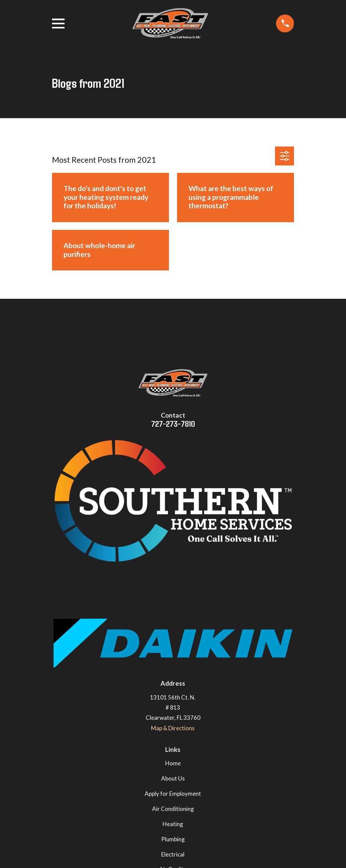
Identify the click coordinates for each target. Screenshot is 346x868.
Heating (173, 824)
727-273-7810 (173, 423)
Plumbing (173, 839)
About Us (173, 778)
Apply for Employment (173, 794)
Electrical (173, 854)
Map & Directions (173, 728)
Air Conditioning (173, 809)
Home (173, 763)
